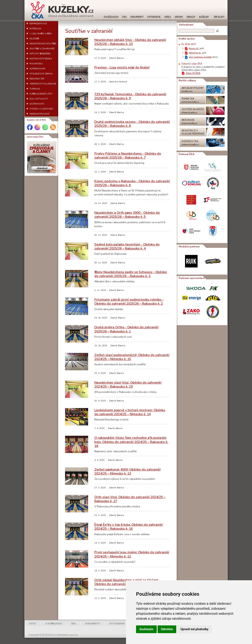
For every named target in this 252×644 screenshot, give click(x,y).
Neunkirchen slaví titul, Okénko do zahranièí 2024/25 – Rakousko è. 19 (128, 384)
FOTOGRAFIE (117, 624)
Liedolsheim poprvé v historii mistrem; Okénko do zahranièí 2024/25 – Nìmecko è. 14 (130, 412)
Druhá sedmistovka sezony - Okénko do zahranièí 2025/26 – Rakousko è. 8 (132, 124)
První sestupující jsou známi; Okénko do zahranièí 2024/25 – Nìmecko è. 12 (132, 554)
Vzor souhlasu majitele (200, 57)
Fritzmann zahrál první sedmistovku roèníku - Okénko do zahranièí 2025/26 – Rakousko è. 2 (129, 302)
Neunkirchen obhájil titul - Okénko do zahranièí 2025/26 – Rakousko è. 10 (130, 42)
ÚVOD (33, 624)
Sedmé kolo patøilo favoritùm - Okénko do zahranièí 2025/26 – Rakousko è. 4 (127, 246)
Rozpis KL (194, 48)
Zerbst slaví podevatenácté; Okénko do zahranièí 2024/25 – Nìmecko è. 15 (132, 357)
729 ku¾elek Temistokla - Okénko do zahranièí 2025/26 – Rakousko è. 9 (130, 96)
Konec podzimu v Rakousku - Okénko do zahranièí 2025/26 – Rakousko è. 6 (132, 183)
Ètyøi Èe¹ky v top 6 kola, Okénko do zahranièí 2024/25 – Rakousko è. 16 (129, 527)
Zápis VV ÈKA (193, 73)
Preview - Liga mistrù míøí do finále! (122, 67)
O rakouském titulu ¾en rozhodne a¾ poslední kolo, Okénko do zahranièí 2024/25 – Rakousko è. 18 (131, 442)
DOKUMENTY (93, 624)
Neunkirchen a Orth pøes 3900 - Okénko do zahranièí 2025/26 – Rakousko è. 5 (127, 215)
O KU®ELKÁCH (54, 624)
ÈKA (74, 624)
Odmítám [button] (167, 629)
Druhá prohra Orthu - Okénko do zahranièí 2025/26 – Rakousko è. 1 (126, 329)
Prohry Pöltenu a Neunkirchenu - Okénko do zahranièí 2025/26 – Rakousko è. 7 (128, 155)
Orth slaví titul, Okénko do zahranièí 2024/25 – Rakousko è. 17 (130, 499)
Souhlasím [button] (146, 629)
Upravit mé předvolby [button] (194, 629)
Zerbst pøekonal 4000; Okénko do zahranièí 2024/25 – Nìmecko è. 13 (127, 471)
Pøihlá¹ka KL (195, 53)
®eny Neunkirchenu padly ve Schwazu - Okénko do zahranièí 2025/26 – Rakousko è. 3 (131, 274)
